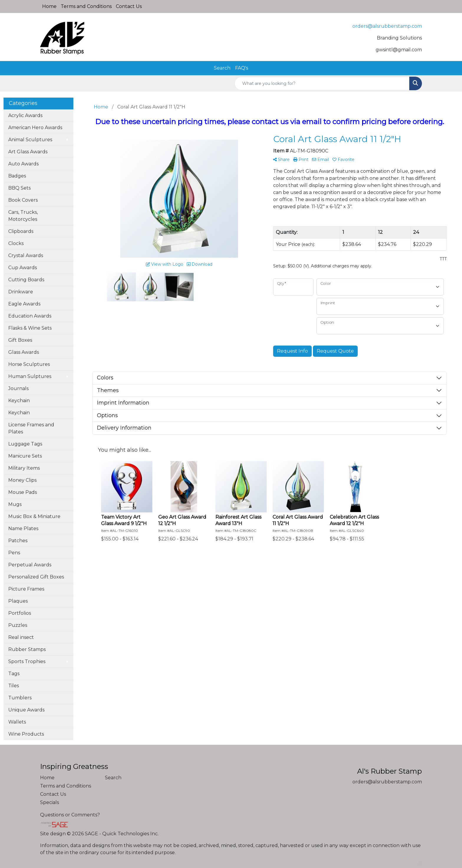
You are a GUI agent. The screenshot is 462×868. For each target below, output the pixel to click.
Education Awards (30, 316)
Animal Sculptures (30, 140)
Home (49, 6)
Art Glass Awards (28, 152)
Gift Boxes (20, 340)
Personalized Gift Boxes (36, 577)
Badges (17, 176)
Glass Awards (24, 352)
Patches (18, 541)
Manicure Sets (25, 456)
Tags (14, 674)
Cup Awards (23, 268)
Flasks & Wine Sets (30, 328)
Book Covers (23, 200)
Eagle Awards (24, 304)
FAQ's (242, 68)
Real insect (21, 637)
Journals (18, 388)
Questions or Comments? (70, 815)
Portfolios (20, 613)
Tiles (14, 686)
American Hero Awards (35, 128)
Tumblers (20, 698)
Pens (14, 553)
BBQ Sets (19, 188)
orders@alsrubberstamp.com (387, 26)
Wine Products (26, 734)
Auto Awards (23, 164)
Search (222, 68)
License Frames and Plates (31, 428)
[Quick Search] (322, 83)
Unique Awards (26, 710)
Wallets (17, 722)
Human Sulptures (30, 376)
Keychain (19, 401)
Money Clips (22, 480)
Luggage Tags (25, 444)
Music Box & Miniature (34, 516)
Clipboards (21, 231)
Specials (49, 802)
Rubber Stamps (27, 649)
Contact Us (129, 6)
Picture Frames (26, 589)
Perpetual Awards (30, 565)
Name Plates (23, 528)
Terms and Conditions (86, 6)
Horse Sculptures (29, 364)
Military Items (24, 468)
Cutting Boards (26, 280)
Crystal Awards (26, 255)
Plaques (18, 601)
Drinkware (21, 292)
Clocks (16, 243)
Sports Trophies (27, 661)
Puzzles (18, 625)
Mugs (15, 504)
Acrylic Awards (25, 115)
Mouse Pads (23, 492)
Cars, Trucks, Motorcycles (23, 216)
